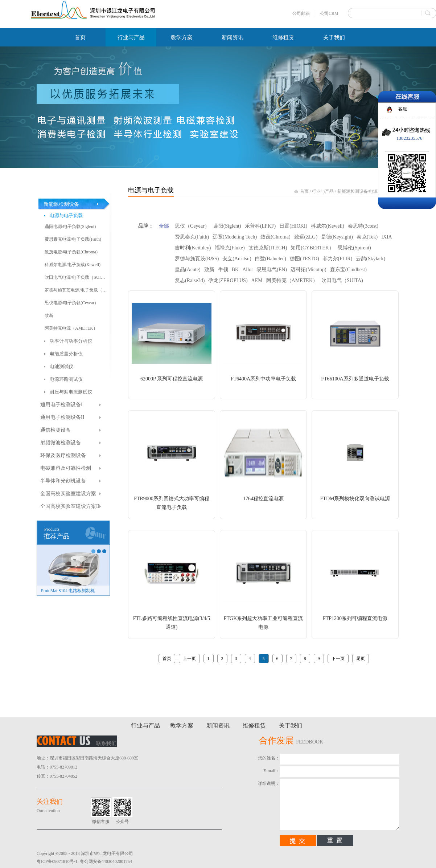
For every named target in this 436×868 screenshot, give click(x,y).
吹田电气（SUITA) (342, 280)
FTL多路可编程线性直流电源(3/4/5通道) (172, 623)
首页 (80, 37)
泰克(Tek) (367, 237)
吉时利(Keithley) (193, 248)
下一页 (338, 659)
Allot (248, 270)
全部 (164, 226)
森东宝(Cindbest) (348, 270)
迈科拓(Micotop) (309, 270)
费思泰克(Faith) (192, 237)
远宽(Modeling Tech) (235, 237)
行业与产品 (323, 191)
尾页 (361, 659)
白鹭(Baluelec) (271, 259)
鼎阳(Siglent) (227, 226)
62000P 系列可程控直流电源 (172, 379)
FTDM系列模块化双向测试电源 (355, 499)
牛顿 (223, 270)
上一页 (189, 659)
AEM (257, 280)
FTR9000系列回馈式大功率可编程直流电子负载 (172, 503)
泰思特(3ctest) (363, 226)
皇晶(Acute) (188, 270)
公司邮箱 (301, 13)
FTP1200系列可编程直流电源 (355, 618)
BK (235, 270)
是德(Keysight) (337, 237)
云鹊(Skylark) (371, 259)
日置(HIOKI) (293, 226)
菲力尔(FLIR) (338, 259)
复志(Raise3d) (190, 280)
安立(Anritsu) (237, 259)
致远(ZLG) (306, 237)
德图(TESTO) (305, 259)
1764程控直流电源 (263, 499)
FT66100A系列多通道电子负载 (355, 379)
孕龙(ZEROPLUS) (228, 280)
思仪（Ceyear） (192, 226)
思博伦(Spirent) (354, 248)
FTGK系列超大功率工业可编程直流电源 (264, 623)
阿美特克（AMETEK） (292, 280)
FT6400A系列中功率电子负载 (263, 379)
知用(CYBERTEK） (312, 248)
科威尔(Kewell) (328, 226)
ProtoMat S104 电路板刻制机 (68, 591)
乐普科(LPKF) (260, 226)
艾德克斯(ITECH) (268, 248)
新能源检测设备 (353, 191)
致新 (209, 270)
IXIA (387, 237)
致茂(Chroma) (275, 237)
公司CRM (329, 13)
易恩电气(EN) (272, 270)
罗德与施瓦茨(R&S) (197, 259)
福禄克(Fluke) (230, 248)
